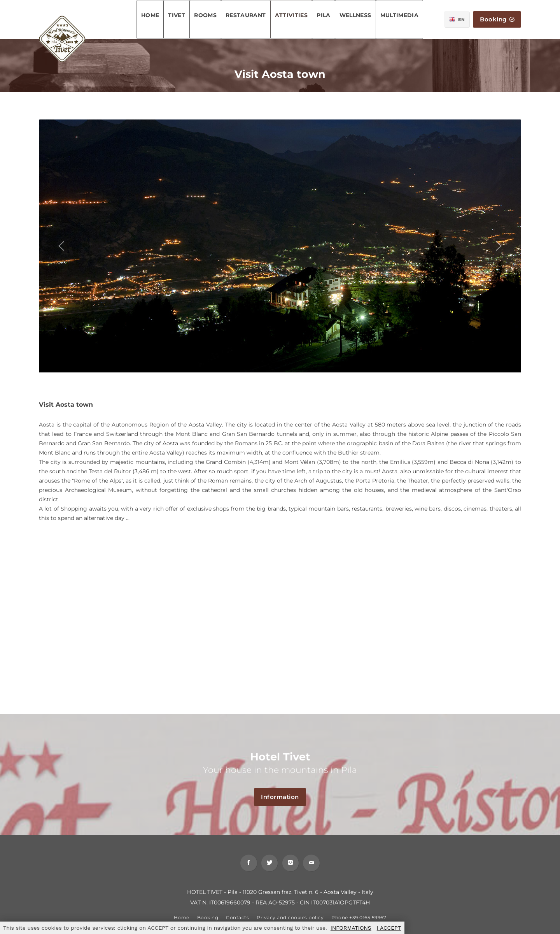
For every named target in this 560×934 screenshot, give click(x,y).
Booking (497, 20)
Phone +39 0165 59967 (359, 920)
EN (457, 19)
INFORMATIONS (351, 928)
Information (283, 797)
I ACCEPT (389, 928)
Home (182, 920)
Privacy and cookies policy (290, 920)
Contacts (237, 920)
